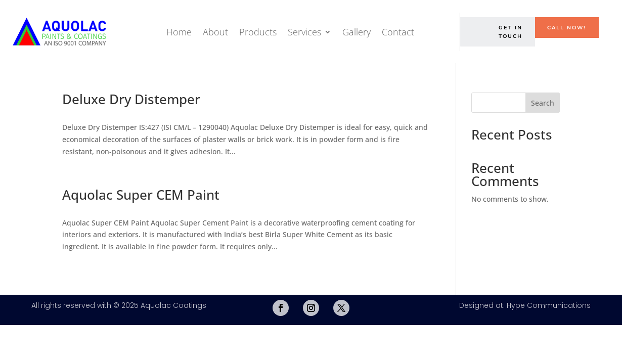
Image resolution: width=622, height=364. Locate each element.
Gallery (357, 32)
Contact (398, 32)
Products (258, 32)
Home (179, 32)
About (215, 32)
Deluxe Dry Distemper (131, 99)
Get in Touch (510, 32)
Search (543, 103)
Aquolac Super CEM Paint (141, 195)
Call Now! (567, 27)
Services (304, 32)
